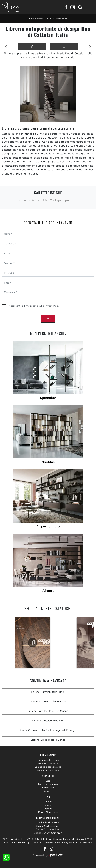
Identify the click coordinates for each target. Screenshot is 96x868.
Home (32, 19)
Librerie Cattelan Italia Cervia (48, 740)
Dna (65, 19)
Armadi (48, 791)
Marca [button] (22, 200)
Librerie (58, 19)
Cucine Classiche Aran (48, 829)
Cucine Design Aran (48, 822)
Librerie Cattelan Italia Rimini (48, 692)
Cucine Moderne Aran (48, 826)
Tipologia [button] (56, 200)
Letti (48, 781)
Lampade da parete (48, 770)
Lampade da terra (48, 763)
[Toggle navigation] (89, 7)
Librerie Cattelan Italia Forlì (48, 721)
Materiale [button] (34, 200)
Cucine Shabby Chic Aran (48, 833)
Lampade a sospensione (48, 767)
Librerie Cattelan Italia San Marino (48, 711)
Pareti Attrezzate (48, 812)
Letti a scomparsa (48, 784)
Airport (48, 591)
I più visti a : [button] (71, 200)
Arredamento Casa (45, 19)
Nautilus (48, 462)
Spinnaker (48, 398)
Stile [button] (45, 200)
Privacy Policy (52, 306)
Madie (48, 805)
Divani (48, 802)
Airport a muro (48, 526)
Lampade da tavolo (48, 760)
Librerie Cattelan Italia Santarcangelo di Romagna (48, 730)
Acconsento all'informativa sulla (34, 306)
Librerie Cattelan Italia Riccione (48, 701)
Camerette (48, 788)
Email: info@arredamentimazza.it (73, 842)
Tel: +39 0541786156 (42, 842)
